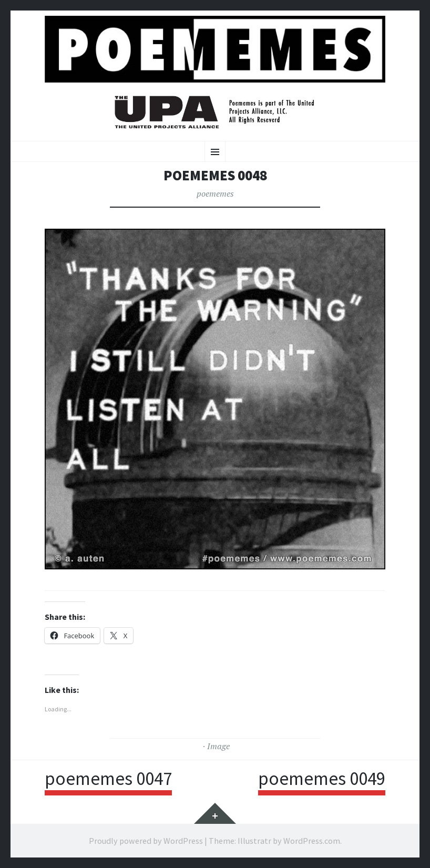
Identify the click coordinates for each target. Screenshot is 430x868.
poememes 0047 (108, 779)
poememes (215, 193)
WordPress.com (312, 841)
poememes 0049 (322, 779)
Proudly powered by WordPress (146, 841)
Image (218, 746)
